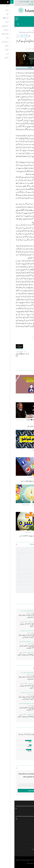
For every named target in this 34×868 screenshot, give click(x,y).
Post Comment (25, 589)
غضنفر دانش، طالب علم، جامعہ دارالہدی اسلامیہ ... (12, 631)
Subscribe (17, 791)
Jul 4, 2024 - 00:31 (16, 49)
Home (31, 30)
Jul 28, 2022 (16, 644)
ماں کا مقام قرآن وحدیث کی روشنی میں (12, 655)
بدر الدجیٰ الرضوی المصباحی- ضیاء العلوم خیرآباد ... (25, 532)
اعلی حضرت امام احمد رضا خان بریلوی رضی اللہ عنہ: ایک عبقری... (12, 636)
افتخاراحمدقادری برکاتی (29, 395)
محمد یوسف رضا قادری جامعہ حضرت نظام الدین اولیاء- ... (24, 505)
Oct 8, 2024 (25, 352)
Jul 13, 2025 (22, 423)
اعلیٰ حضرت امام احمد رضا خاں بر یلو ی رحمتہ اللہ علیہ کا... (12, 616)
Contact (28, 836)
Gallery (28, 839)
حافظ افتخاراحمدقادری (29, 423)
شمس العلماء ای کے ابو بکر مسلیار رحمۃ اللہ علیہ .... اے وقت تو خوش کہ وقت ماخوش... (26, 356)
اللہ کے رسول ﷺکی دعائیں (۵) (8, 355)
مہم (29, 826)
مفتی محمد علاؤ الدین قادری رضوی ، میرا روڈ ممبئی (13, 611)
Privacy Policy (26, 846)
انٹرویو (28, 822)
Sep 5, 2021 (14, 532)
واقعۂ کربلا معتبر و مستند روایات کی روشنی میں (13, 625)
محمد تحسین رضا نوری (17, 622)
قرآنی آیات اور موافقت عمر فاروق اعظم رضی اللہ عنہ (13, 647)
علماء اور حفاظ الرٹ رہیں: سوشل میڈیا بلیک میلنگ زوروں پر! (19, 481)
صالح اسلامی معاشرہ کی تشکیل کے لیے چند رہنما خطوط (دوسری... (18, 536)
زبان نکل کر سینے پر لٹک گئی (27, 399)
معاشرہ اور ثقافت (23, 30)
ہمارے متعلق (26, 843)
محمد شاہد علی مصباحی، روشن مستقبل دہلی (27, 478)
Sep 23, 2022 (16, 613)
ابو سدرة (31, 352)
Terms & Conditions (24, 849)
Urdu (16, 4)
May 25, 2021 (12, 505)
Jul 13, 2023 (21, 395)
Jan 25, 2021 (17, 477)
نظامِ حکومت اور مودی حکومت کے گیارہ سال (23, 426)
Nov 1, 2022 (9, 653)
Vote (28, 757)
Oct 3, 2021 (16, 633)
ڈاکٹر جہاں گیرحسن (27, 49)
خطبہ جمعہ (26, 829)
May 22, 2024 (21, 450)
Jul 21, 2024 (9, 622)
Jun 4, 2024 (5, 352)
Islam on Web (26, 833)
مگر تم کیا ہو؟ (30, 454)
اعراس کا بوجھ (30, 508)
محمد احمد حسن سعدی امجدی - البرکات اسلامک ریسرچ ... (12, 642)
